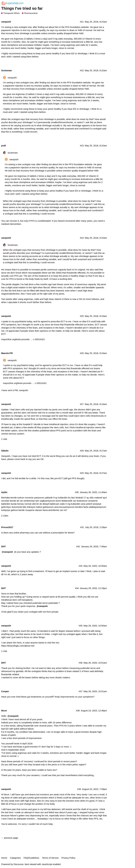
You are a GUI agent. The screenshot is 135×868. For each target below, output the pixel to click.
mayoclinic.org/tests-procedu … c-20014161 (23, 339)
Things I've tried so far (22, 8)
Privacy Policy (68, 858)
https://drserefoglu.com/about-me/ (18, 646)
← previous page (10, 838)
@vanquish (7, 552)
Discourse (18, 864)
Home (4, 858)
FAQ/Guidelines (31, 858)
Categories (15, 858)
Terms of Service (50, 858)
